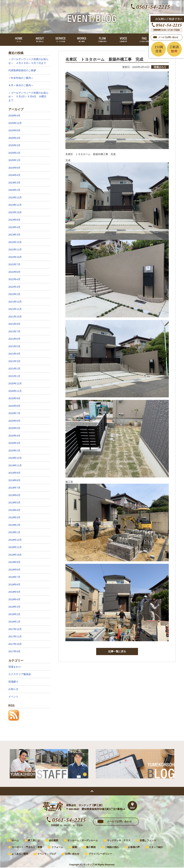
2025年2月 (14, 153)
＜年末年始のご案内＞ (21, 78)
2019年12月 (15, 458)
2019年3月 (14, 517)
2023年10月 (15, 212)
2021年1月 (14, 376)
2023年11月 (15, 205)
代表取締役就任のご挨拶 (22, 70)
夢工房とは (34, 840)
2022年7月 (14, 264)
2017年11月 (15, 636)
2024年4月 (14, 175)
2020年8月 (14, 406)
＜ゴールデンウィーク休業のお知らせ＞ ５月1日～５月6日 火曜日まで (28, 97)
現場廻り (13, 682)
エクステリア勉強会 (20, 674)
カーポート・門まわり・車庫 (27, 847)
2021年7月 (14, 331)
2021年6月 (14, 339)
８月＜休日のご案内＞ (21, 85)
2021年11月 (15, 309)
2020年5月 (14, 428)
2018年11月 (15, 547)
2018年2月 (14, 614)
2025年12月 (15, 123)
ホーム (15, 840)
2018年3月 (14, 607)
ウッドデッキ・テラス (119, 840)
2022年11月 (15, 249)
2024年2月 (14, 190)
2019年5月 (14, 502)
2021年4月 (14, 354)
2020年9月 (14, 398)
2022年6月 (14, 272)
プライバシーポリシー (100, 854)
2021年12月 (15, 302)
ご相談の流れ (112, 847)
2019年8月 (14, 480)
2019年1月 (14, 532)
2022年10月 (15, 257)
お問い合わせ (72, 854)
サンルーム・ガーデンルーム (83, 840)
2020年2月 (14, 450)
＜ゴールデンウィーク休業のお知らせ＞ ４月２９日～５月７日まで (28, 61)
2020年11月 (15, 391)
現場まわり (15, 667)
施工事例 (91, 847)
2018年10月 (15, 555)
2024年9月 (14, 168)
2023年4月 (14, 227)
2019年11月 (15, 465)
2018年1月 (14, 622)
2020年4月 (14, 436)
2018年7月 (14, 577)
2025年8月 (14, 130)
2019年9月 (14, 473)
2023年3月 (14, 235)
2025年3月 (14, 145)
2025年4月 (14, 138)
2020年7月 (14, 413)
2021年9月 (14, 324)
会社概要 (54, 840)
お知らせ (13, 689)
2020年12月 (15, 383)
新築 (75, 847)
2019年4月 (14, 510)
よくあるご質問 (20, 854)
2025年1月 (14, 160)
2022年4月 (14, 279)
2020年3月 (14, 443)
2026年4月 (14, 115)
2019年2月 (14, 525)
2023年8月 (14, 220)
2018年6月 (14, 584)
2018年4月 (14, 599)
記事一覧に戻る (117, 651)
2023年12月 (15, 197)
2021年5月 (14, 346)
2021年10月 (15, 317)
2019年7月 (14, 488)
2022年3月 (14, 287)
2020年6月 (14, 421)
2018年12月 (15, 540)
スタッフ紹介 (156, 847)
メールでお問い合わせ (119, 821)
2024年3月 (14, 183)
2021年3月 (14, 361)
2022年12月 (15, 242)
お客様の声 (134, 847)
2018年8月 (14, 570)
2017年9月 (14, 651)
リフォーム (57, 847)
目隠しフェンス (148, 840)
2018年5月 (14, 592)
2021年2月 (14, 369)
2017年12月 (15, 629)
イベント (13, 696)
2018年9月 (14, 562)
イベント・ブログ (47, 854)
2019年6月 (14, 495)
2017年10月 (15, 644)
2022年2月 (14, 294)
